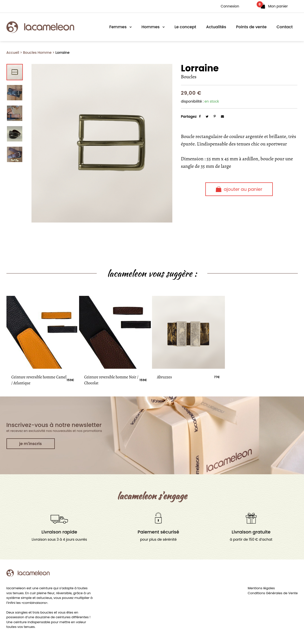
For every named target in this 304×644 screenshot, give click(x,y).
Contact (285, 27)
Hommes (150, 27)
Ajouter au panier (239, 189)
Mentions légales (261, 588)
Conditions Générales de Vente (273, 593)
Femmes (118, 27)
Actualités (216, 27)
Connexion (230, 6)
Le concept (185, 27)
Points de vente (251, 27)
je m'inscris (31, 444)
